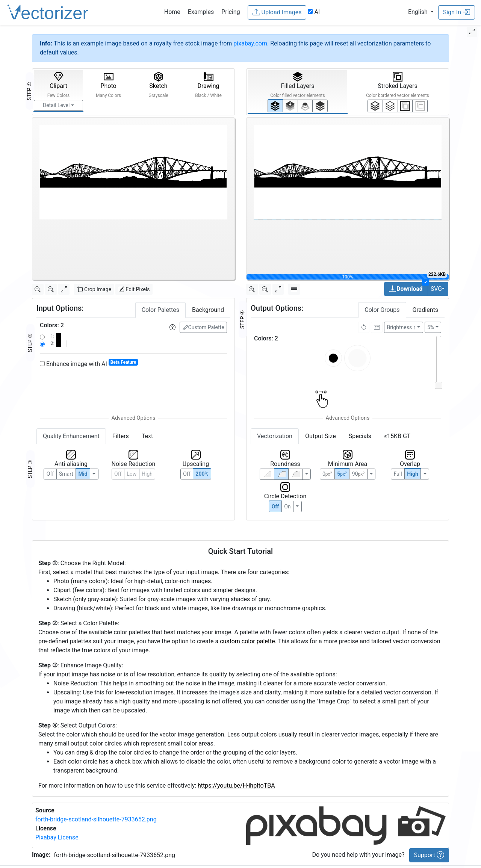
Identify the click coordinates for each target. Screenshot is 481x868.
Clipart (59, 85)
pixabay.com (250, 43)
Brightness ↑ (402, 327)
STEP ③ (30, 469)
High (147, 474)
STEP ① (29, 91)
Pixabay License (57, 837)
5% (431, 327)
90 (358, 474)
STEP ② (30, 343)
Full (398, 474)
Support (429, 855)
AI (314, 12)
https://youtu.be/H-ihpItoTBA (236, 786)
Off (275, 507)
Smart (66, 474)
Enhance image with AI (89, 364)
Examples (201, 12)
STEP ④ (242, 319)
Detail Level (56, 105)
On (287, 507)
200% (202, 474)
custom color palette (247, 641)
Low (132, 474)
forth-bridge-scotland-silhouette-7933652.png (96, 819)
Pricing (231, 12)
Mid (83, 474)
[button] (421, 12)
